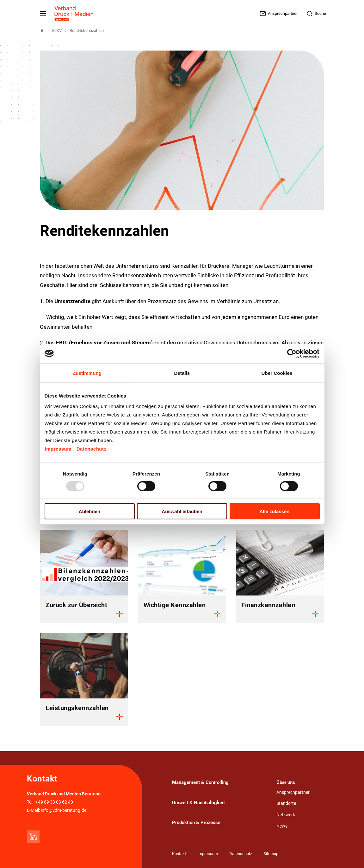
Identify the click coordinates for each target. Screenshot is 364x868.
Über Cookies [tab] (277, 373)
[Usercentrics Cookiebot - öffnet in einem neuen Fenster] (292, 353)
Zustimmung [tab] (87, 373)
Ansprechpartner (293, 792)
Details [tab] (182, 373)
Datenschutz (92, 449)
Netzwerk (286, 815)
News (282, 826)
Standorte (286, 803)
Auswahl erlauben (182, 511)
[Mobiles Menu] (43, 14)
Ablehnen (89, 511)
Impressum (58, 449)
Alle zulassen (274, 511)
